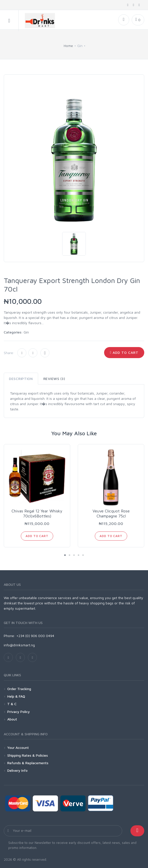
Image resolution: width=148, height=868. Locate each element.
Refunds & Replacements (28, 763)
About (12, 719)
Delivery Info (17, 770)
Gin (26, 332)
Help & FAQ (16, 696)
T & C (12, 704)
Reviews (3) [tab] (54, 379)
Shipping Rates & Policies (28, 755)
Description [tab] (21, 379)
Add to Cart (124, 352)
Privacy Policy (19, 712)
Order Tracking (19, 689)
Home (68, 46)
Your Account (18, 748)
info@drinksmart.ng (19, 645)
